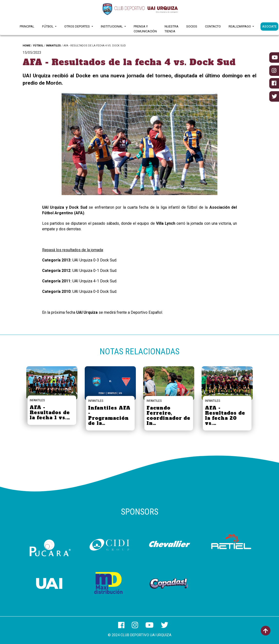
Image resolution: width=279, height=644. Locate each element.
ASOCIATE (269, 26)
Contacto (213, 26)
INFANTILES (53, 46)
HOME (27, 46)
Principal (27, 26)
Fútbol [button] (48, 26)
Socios (192, 26)
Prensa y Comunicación (145, 29)
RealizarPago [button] (240, 26)
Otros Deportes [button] (77, 26)
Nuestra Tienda (172, 29)
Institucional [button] (112, 26)
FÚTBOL (38, 46)
